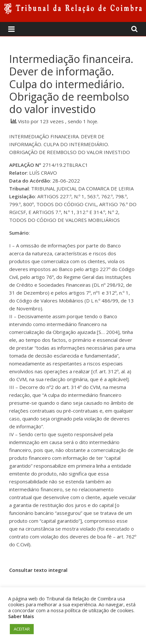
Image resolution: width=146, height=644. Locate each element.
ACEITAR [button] (22, 629)
